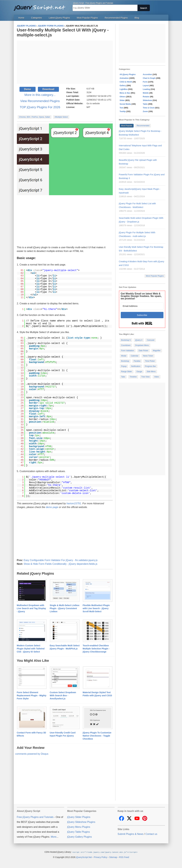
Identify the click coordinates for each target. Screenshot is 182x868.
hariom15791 (74, 503)
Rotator (146, 97)
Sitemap (113, 857)
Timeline (133, 377)
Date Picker (143, 351)
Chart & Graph (149, 78)
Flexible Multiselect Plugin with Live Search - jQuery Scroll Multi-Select (96, 608)
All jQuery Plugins (128, 74)
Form (145, 82)
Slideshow (147, 100)
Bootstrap (125, 361)
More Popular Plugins (155, 276)
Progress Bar (150, 366)
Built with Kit (142, 323)
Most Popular (127, 126)
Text (122, 108)
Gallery (123, 86)
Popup (124, 366)
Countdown (126, 345)
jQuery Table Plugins (79, 832)
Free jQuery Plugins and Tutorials (41, 6)
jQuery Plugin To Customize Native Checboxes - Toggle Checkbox (97, 736)
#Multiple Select (61, 117)
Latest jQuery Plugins (59, 18)
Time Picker (150, 361)
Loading (147, 89)
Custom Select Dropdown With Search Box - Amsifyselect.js (63, 695)
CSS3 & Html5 (126, 82)
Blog (137, 18)
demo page (52, 507)
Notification (136, 366)
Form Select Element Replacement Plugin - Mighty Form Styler (32, 695)
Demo (28, 89)
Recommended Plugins (116, 18)
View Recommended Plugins (40, 101)
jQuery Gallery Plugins (80, 837)
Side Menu (151, 372)
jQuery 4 (139, 340)
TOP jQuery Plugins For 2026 (40, 107)
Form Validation (128, 351)
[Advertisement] (65, 62)
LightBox (124, 89)
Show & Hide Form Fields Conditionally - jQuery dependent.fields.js (61, 564)
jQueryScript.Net (84, 857)
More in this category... (40, 95)
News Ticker (148, 356)
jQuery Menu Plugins (79, 827)
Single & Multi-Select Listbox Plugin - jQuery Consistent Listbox (65, 608)
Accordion (147, 74)
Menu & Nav (125, 93)
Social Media (125, 104)
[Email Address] (142, 306)
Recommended (143, 126)
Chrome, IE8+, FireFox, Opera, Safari (35, 117)
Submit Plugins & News (131, 834)
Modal (124, 356)
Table (145, 104)
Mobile (146, 93)
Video (156, 377)
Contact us (151, 834)
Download (48, 89)
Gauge (139, 372)
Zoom (145, 111)
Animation (124, 78)
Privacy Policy (101, 857)
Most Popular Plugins (87, 18)
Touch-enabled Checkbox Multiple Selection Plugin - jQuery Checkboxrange (96, 649)
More (54, 837)
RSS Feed (124, 857)
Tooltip (123, 111)
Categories (36, 18)
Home (21, 18)
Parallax (137, 361)
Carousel (151, 340)
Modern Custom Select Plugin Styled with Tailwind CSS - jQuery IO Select (31, 649)
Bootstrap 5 (126, 340)
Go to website (93, 103)
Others (123, 97)
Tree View (145, 377)
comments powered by (32, 754)
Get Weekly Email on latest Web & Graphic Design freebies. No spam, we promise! (141, 296)
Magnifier (157, 351)
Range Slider (127, 372)
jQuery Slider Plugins (79, 817)
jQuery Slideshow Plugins (81, 822)
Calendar (135, 356)
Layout (146, 86)
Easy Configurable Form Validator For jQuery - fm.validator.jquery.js (61, 560)
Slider (122, 100)
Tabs (123, 377)
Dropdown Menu (142, 345)
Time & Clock (149, 108)
